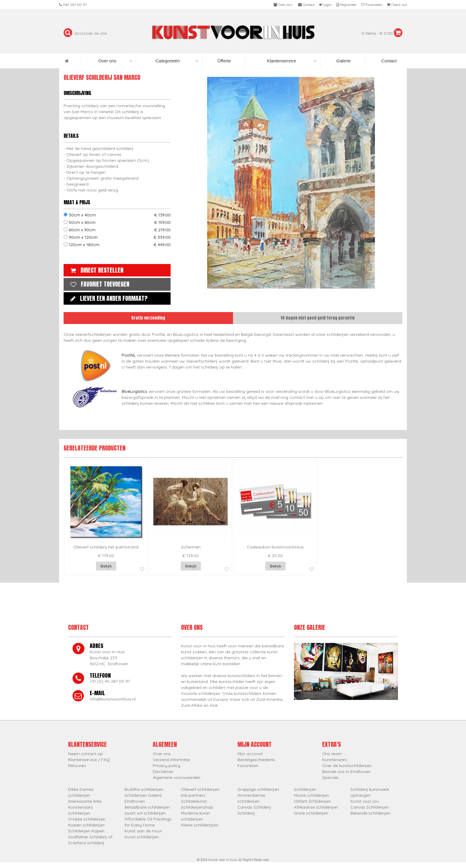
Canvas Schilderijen (370, 807)
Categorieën (177, 61)
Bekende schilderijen (370, 813)
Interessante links (85, 801)
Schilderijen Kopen (86, 831)
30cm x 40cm (117, 215)
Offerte (223, 61)
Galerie (343, 61)
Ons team (332, 754)
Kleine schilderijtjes (200, 825)
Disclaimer (163, 771)
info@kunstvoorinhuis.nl (113, 699)
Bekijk (106, 566)
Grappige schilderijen (258, 789)
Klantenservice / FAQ (89, 760)
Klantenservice (292, 61)
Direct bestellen (95, 270)
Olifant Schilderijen (312, 801)
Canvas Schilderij (254, 807)
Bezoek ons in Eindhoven (346, 771)
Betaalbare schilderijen (147, 807)
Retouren (77, 766)
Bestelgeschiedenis (256, 760)
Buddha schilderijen (144, 789)
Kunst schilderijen (142, 837)
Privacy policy (167, 766)
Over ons (115, 61)
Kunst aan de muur (143, 831)
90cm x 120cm (117, 237)
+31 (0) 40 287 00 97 (110, 681)
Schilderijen (305, 789)
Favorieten (248, 766)
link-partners (193, 795)
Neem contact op (85, 754)
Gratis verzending (148, 318)
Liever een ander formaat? (108, 298)
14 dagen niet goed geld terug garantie (318, 318)
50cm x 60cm (117, 222)
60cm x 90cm (117, 230)
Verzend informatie (171, 760)
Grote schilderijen (311, 813)
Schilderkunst (194, 801)
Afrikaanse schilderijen (316, 807)
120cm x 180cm (117, 245)
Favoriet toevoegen (98, 284)
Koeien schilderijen (86, 825)
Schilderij (246, 813)
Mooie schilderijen (311, 795)
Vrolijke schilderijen (87, 819)
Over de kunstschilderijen (347, 766)
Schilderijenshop (197, 807)
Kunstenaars (334, 760)
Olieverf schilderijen (200, 789)
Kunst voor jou (365, 801)
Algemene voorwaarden (177, 777)
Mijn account (250, 754)
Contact (388, 61)
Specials (330, 777)
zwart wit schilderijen (145, 813)
